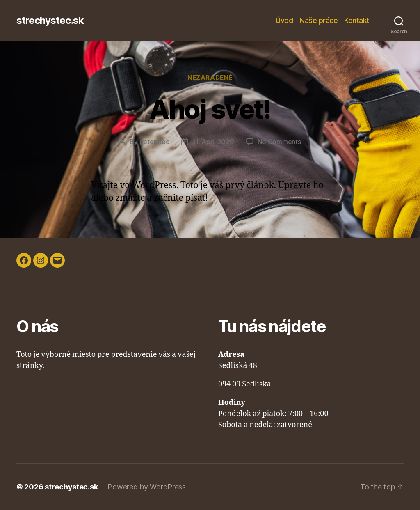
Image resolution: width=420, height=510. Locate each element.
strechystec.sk (50, 21)
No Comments (279, 142)
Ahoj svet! (210, 109)
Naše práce (318, 20)
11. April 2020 (213, 142)
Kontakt (357, 20)
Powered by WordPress (147, 487)
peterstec (154, 142)
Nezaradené (210, 78)
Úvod (284, 20)
